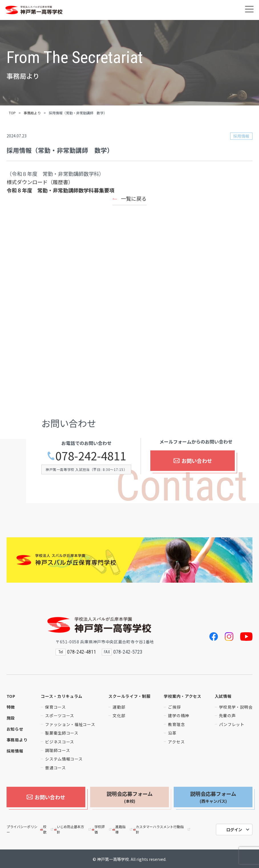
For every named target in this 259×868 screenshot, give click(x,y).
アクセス (176, 742)
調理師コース (57, 750)
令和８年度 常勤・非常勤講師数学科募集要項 (60, 190)
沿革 (172, 733)
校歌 (47, 828)
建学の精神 (179, 715)
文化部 (119, 715)
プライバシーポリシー (22, 828)
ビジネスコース (60, 742)
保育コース (55, 707)
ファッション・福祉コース (70, 724)
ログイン (234, 829)
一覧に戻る (134, 198)
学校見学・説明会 (236, 707)
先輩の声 (227, 715)
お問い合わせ (193, 462)
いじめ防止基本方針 (73, 828)
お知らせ (15, 729)
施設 (11, 718)
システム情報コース (64, 759)
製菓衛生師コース (62, 733)
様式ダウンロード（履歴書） (40, 182)
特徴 (11, 707)
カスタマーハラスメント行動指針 (162, 828)
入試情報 (223, 696)
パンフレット (232, 724)
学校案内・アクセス (182, 696)
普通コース (55, 768)
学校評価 (102, 828)
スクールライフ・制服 (129, 696)
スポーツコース (60, 715)
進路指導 (123, 828)
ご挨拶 (174, 707)
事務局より (32, 113)
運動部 (119, 707)
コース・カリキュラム (62, 696)
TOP (12, 113)
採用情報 (15, 751)
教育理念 (176, 724)
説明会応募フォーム (130, 797)
